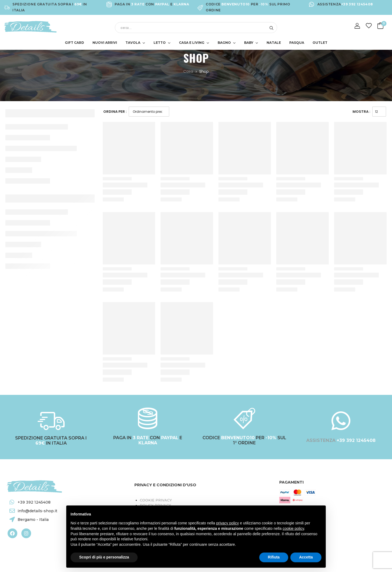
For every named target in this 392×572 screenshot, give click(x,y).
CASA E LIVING (192, 43)
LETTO (160, 43)
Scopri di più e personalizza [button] (104, 557)
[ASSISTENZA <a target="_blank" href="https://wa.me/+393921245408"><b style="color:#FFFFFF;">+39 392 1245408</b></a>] (341, 421)
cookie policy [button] (293, 528)
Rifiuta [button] (274, 557)
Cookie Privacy (156, 500)
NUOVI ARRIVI (105, 43)
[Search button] (271, 28)
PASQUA (297, 43)
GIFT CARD (74, 43)
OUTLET (320, 43)
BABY (249, 43)
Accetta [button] (306, 557)
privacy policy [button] (228, 523)
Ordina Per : (115, 112)
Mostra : (361, 112)
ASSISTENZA (321, 440)
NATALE (274, 43)
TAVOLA (133, 43)
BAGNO (224, 43)
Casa (188, 71)
